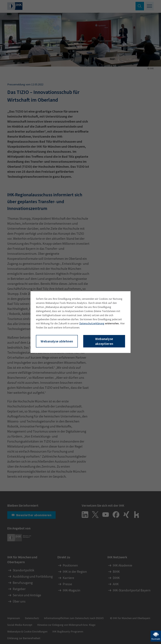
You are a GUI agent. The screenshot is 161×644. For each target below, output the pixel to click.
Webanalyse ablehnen (57, 341)
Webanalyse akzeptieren (104, 341)
